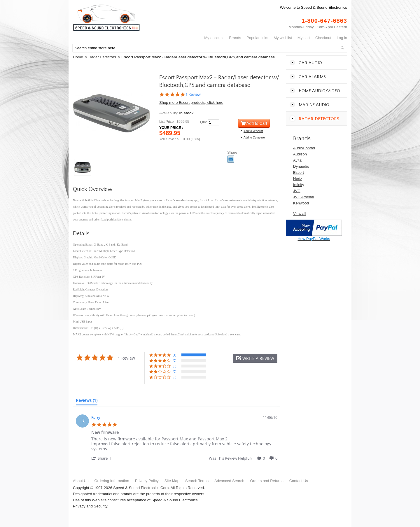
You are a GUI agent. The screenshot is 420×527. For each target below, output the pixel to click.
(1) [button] (174, 355)
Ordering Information (112, 481)
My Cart (304, 38)
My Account (214, 38)
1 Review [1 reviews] (193, 94)
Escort (299, 173)
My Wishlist (283, 38)
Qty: (204, 122)
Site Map (172, 481)
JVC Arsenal (304, 197)
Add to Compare (254, 138)
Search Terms (197, 481)
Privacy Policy (147, 481)
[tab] (87, 402)
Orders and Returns (267, 481)
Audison (300, 154)
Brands (235, 38)
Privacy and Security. (91, 506)
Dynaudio (301, 166)
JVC (297, 191)
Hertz (298, 179)
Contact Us (299, 481)
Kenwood (301, 203)
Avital (298, 160)
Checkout (323, 38)
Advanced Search (229, 481)
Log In (342, 38)
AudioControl (304, 148)
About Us (81, 481)
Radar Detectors (102, 57)
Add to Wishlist (253, 131)
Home (78, 57)
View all (300, 214)
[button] (255, 358)
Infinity (299, 185)
